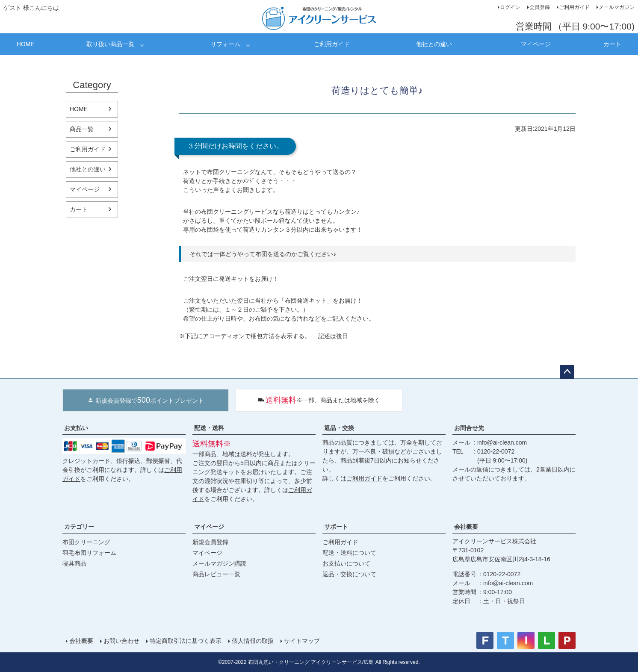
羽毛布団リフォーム (89, 553)
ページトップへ (567, 372)
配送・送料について (349, 553)
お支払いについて (346, 563)
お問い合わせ (121, 641)
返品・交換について (349, 574)
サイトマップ (302, 641)
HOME (26, 44)
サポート (336, 527)
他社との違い (434, 44)
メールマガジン (617, 7)
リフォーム (225, 44)
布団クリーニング (86, 542)
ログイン (510, 7)
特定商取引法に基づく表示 (186, 641)
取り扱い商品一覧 (110, 44)
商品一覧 (82, 129)
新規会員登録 (210, 542)
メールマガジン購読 (219, 563)
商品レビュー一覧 (216, 574)
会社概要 (466, 527)
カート (612, 44)
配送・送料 (209, 428)
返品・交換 (339, 428)
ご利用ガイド (574, 7)
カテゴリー (79, 527)
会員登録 (540, 7)
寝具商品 (74, 563)
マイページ (536, 44)
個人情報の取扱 (253, 641)
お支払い (76, 428)
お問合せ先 (469, 428)
